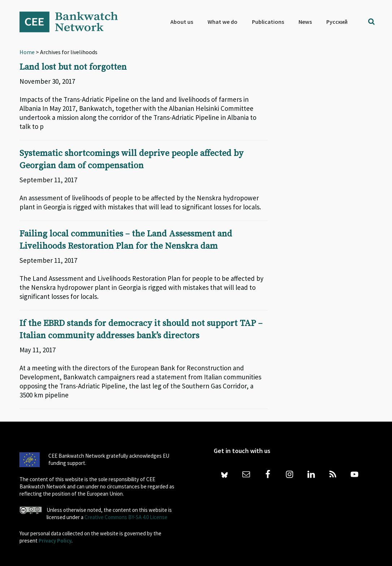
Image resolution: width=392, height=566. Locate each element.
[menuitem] (337, 22)
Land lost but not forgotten (73, 67)
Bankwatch (74, 22)
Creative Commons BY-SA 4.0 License (126, 517)
